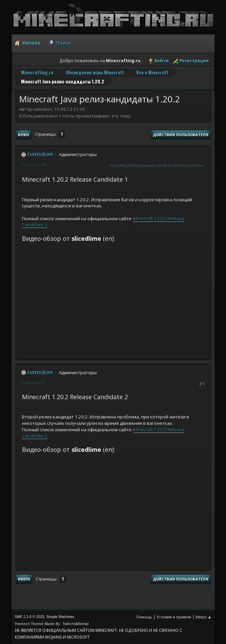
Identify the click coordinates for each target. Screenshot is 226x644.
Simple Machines (60, 617)
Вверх (24, 579)
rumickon (40, 154)
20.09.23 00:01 (33, 383)
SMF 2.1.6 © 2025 (30, 617)
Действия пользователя (181, 135)
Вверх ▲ (204, 617)
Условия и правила (174, 617)
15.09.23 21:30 (33, 165)
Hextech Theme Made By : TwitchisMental (52, 624)
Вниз (23, 135)
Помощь (144, 617)
